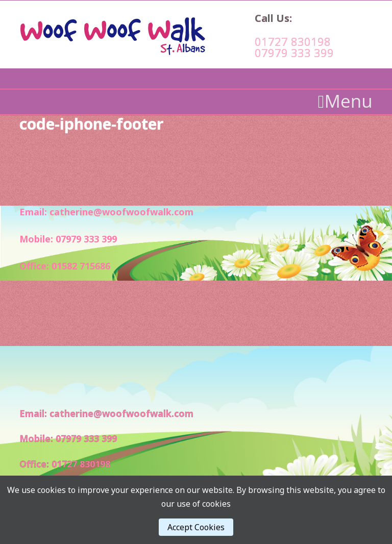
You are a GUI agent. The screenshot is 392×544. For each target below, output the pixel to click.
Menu (345, 101)
